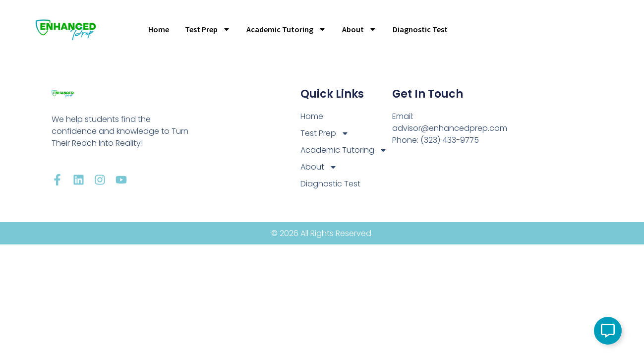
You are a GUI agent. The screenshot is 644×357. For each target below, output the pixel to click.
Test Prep (208, 29)
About (359, 29)
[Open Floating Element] (608, 331)
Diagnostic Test (420, 29)
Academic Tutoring (286, 29)
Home (159, 29)
